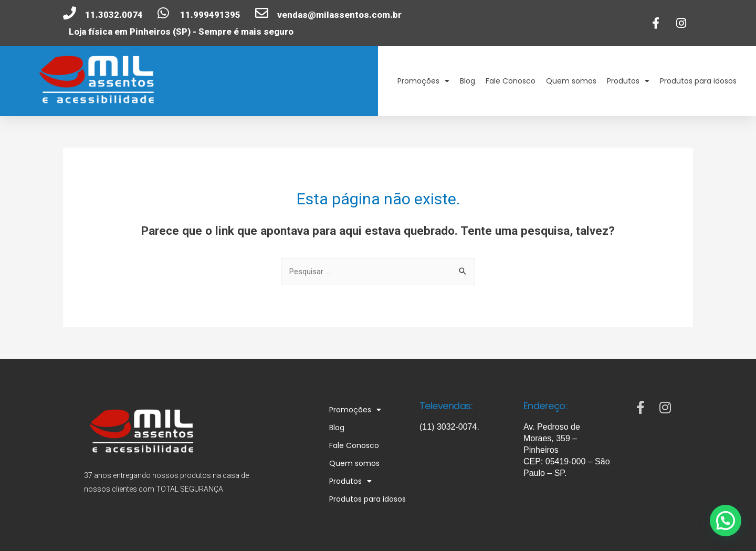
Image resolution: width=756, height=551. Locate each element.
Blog (468, 81)
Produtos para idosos (698, 81)
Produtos (628, 81)
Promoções (423, 81)
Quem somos (571, 81)
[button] (728, 527)
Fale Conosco (511, 81)
